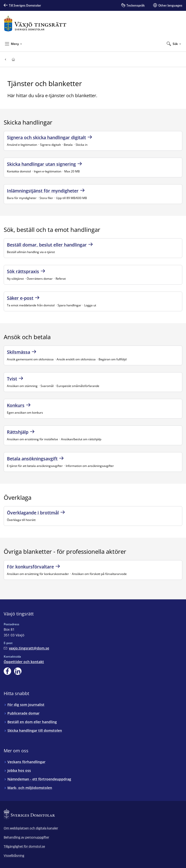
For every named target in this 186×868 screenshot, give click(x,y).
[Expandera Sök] (174, 44)
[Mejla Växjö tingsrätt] (26, 648)
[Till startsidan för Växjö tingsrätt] (35, 24)
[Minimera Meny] (13, 44)
